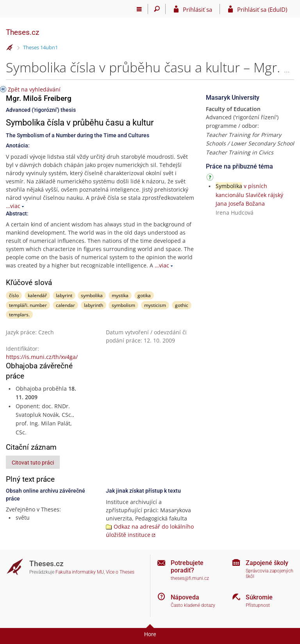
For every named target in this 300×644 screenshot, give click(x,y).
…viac (13, 206)
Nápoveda (185, 597)
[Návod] (211, 178)
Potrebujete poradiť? (187, 567)
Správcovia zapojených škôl (270, 574)
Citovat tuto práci (33, 463)
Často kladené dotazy (193, 605)
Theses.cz (22, 32)
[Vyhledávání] (157, 9)
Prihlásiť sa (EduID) (262, 9)
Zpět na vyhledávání (34, 89)
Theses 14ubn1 (40, 47)
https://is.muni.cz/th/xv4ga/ (42, 357)
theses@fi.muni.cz (190, 578)
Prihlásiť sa (197, 9)
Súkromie (259, 597)
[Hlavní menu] (139, 9)
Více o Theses (120, 572)
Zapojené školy (267, 563)
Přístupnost (258, 605)
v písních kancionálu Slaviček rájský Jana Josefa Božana (249, 195)
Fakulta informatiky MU (80, 572)
